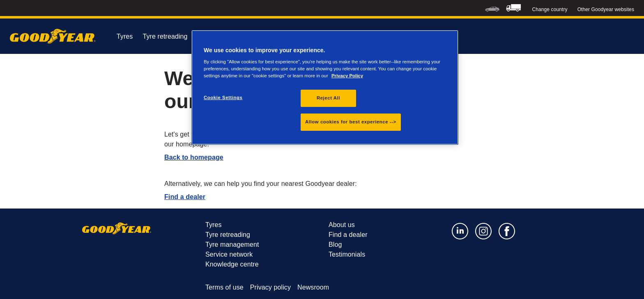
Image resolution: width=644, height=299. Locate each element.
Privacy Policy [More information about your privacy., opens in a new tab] (347, 76)
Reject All (328, 98)
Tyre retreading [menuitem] (172, 37)
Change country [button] (550, 9)
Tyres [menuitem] (125, 36)
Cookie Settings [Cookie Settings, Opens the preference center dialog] (223, 97)
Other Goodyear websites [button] (606, 9)
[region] (325, 88)
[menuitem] (492, 8)
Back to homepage (194, 157)
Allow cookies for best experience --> (351, 122)
